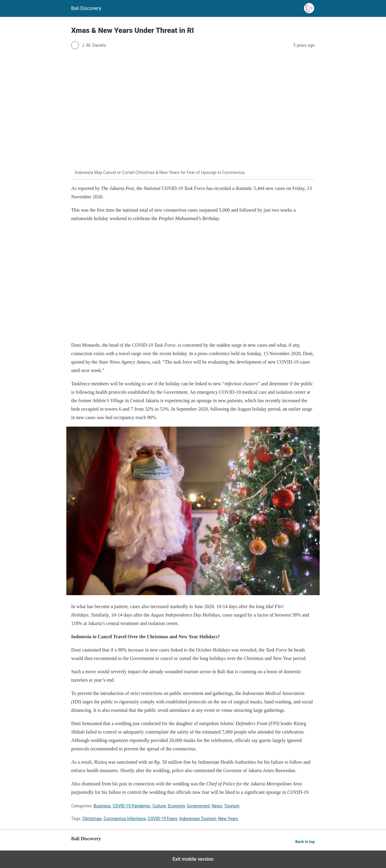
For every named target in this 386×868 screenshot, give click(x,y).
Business (102, 806)
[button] (310, 511)
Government (198, 806)
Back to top (305, 842)
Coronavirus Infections (125, 819)
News (217, 806)
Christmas (92, 819)
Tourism (232, 806)
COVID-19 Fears (163, 819)
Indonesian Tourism (198, 819)
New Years (228, 819)
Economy (176, 806)
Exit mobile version (193, 859)
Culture (159, 806)
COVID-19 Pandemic (131, 806)
